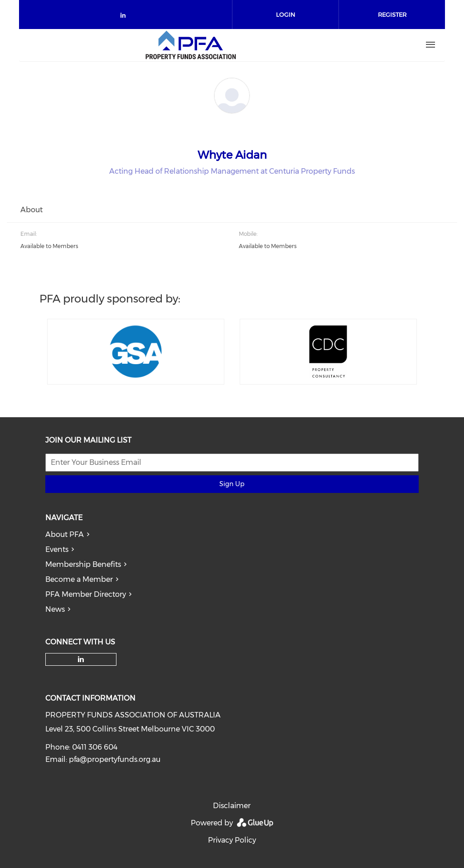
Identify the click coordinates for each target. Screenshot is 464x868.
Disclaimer (232, 806)
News (55, 609)
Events (57, 549)
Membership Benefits (83, 564)
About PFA (65, 534)
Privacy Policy (232, 840)
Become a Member (79, 579)
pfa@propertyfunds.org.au (115, 759)
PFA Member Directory (86, 594)
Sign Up (232, 484)
